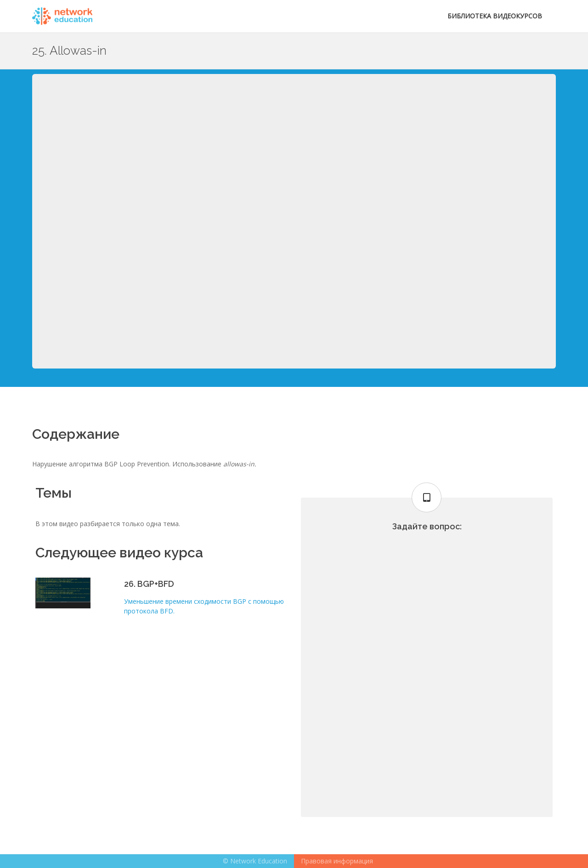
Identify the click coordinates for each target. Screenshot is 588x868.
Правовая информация (337, 861)
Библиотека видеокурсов (495, 16)
